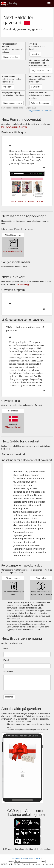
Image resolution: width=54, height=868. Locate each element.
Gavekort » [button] (36, 87)
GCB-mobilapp (23, 284)
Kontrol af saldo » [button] (11, 57)
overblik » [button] (35, 54)
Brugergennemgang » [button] (13, 103)
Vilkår (38, 859)
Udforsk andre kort (13, 427)
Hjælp (23, 859)
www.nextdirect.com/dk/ (13, 251)
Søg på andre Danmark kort (40, 111)
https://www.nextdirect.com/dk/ (14, 127)
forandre (42, 861)
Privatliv (31, 859)
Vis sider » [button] (8, 87)
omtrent (16, 859)
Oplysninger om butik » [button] (41, 71)
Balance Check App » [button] (40, 103)
